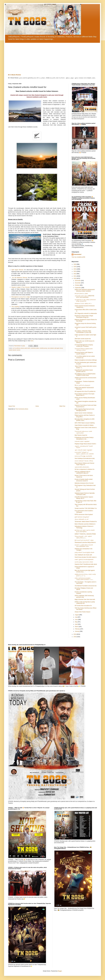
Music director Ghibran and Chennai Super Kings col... (84, 464)
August (77, 615)
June (76, 620)
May (76, 622)
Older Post (62, 406)
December (78, 281)
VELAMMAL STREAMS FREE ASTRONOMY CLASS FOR (83, 332)
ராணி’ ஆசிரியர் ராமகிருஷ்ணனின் (84, 560)
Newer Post (12, 406)
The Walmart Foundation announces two (86, 586)
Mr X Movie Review (14, 75)
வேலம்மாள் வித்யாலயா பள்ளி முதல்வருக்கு (83, 432)
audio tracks (27, 348)
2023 (75, 271)
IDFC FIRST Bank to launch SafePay (85, 423)
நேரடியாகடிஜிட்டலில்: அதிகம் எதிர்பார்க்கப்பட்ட (83, 537)
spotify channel (13, 350)
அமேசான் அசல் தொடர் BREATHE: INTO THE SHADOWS (85, 297)
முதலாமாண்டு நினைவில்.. (82, 467)
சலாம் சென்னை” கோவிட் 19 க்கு (84, 461)
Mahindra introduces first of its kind (84, 483)
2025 (75, 267)
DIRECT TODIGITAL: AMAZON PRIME (85, 534)
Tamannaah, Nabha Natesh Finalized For (86, 522)
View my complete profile (78, 257)
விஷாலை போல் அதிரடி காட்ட (83, 303)
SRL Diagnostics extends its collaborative (86, 313)
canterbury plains (35, 348)
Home (37, 406)
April (76, 624)
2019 (75, 634)
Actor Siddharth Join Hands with (83, 555)
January (77, 631)
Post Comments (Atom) (22, 409)
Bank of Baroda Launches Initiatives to (85, 524)
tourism (19, 350)
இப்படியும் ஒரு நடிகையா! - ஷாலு (84, 540)
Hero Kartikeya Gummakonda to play (85, 458)
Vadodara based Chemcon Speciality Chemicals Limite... (85, 494)
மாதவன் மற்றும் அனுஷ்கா (82, 441)
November (78, 283)
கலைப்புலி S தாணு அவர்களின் (83, 456)
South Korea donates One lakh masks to (86, 557)
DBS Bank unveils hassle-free (83, 339)
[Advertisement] (52, 58)
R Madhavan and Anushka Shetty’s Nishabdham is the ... (84, 438)
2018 (75, 637)
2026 (75, 264)
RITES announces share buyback (84, 515)
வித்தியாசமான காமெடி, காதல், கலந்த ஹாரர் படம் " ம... (85, 575)
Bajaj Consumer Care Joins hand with (85, 599)
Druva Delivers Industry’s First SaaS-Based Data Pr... (85, 395)
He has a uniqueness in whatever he (85, 469)
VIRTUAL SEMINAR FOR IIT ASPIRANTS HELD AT (82, 472)
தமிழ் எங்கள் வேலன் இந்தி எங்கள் (84, 552)
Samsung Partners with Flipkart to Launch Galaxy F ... (84, 353)
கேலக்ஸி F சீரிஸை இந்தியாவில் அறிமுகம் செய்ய (84, 349)
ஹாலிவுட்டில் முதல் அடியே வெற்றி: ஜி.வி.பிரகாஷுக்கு (85, 531)
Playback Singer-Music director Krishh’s (85, 444)
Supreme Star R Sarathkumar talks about (86, 564)
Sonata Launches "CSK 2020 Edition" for (86, 508)
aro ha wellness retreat (18, 348)
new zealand (51, 348)
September (78, 288)
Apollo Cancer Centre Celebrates (84, 413)
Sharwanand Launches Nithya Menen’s (85, 542)
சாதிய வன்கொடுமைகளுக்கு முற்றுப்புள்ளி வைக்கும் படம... (84, 579)
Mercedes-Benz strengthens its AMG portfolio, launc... (85, 420)
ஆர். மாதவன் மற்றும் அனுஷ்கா (83, 450)
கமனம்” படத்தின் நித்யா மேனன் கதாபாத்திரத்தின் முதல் (84, 546)
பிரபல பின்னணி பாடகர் (82, 519)
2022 (75, 274)
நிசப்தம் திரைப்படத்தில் (81, 293)
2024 (75, 269)
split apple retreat (59, 348)
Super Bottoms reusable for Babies (84, 425)
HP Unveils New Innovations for (83, 606)
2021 (75, 276)
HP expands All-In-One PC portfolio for (85, 391)
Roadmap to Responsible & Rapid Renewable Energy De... (84, 316)
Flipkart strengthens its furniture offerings (86, 360)
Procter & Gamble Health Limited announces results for (84, 480)
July (76, 617)
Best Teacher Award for (81, 435)
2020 (75, 278)
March (77, 627)
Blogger (60, 971)
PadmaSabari (78, 254)
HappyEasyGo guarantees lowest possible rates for (84, 371)
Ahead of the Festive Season (82, 612)
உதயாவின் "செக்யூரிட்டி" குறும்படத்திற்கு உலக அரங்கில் (84, 453)
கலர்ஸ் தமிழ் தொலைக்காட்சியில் (84, 562)
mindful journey (43, 348)
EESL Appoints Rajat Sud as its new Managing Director (84, 410)
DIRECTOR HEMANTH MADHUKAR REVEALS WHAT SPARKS (85, 290)
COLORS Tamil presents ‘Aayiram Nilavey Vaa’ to (84, 498)
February (78, 629)
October (77, 285)
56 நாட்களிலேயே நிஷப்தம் (82, 385)
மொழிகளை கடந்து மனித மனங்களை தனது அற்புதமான (85, 300)
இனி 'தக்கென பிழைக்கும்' (82, 517)
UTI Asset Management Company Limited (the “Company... (84, 346)
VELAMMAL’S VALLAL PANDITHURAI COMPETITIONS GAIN (85, 375)
